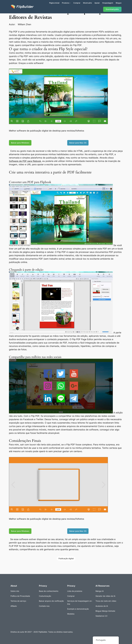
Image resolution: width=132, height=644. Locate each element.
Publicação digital (66, 558)
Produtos (66, 3)
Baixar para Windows (20, 143)
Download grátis (112, 9)
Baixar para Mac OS (78, 143)
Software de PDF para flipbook (25, 161)
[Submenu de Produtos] (70, 3)
